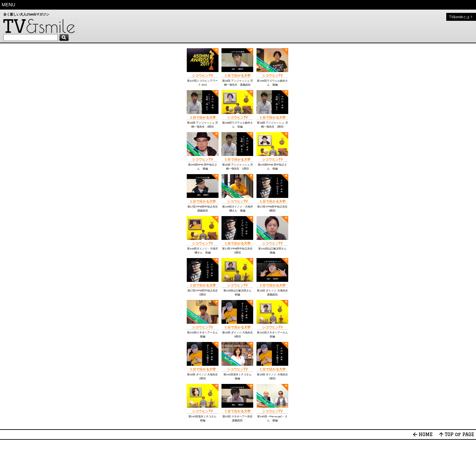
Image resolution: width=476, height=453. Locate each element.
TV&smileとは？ (461, 17)
